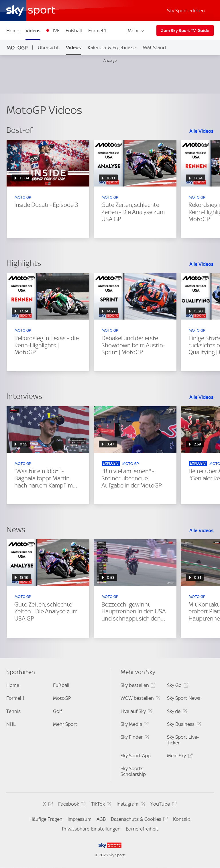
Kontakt (182, 819)
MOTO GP (23, 197)
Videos (33, 31)
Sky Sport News (184, 698)
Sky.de (176, 712)
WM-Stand (154, 47)
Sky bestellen (137, 686)
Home (13, 31)
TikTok (100, 805)
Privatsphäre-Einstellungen (91, 829)
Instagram (130, 805)
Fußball (74, 31)
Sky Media (134, 725)
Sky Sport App (136, 756)
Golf (58, 711)
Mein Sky (179, 757)
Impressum (79, 819)
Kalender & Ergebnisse (112, 47)
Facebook (71, 805)
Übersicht (48, 47)
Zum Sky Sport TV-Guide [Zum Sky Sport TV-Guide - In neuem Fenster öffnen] (185, 31)
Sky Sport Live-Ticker (183, 740)
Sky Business (183, 725)
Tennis (13, 711)
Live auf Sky (136, 712)
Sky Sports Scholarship (133, 771)
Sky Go (177, 686)
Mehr (136, 31)
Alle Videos (201, 131)
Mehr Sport (65, 724)
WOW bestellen (140, 699)
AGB (101, 819)
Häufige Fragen (46, 819)
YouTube (163, 805)
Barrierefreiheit (142, 829)
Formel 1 (97, 31)
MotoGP (17, 48)
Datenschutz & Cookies (139, 820)
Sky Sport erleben (186, 11)
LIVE (55, 31)
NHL (11, 724)
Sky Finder (134, 738)
